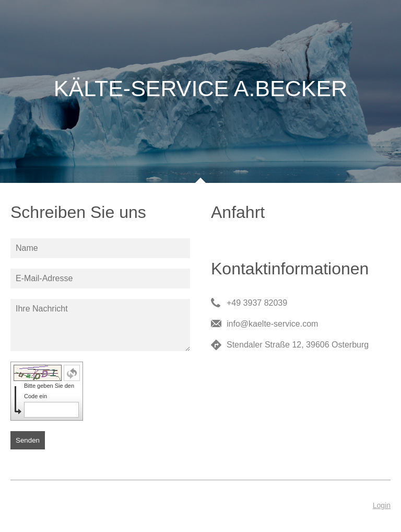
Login (382, 505)
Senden (28, 440)
